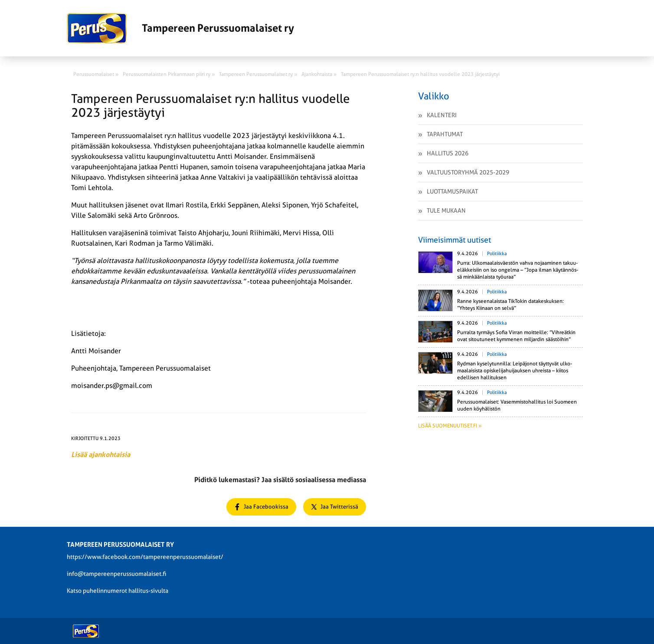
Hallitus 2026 (448, 153)
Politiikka (497, 254)
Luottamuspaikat (452, 191)
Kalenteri (442, 115)
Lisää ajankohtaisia (101, 455)
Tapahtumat (445, 134)
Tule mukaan (446, 210)
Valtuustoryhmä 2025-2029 (468, 172)
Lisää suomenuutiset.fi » (450, 426)
